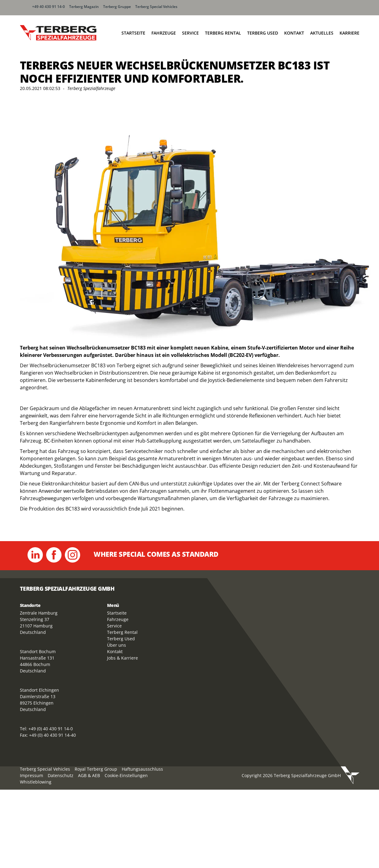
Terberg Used (263, 33)
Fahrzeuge (164, 33)
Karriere (349, 33)
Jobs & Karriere (123, 658)
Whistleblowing (36, 782)
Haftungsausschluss (142, 769)
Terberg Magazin (84, 7)
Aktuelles (322, 33)
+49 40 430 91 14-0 (48, 7)
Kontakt (294, 33)
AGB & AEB (89, 775)
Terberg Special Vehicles (156, 7)
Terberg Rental (223, 33)
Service (190, 33)
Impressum (32, 775)
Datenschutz (61, 775)
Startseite (133, 33)
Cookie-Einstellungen (126, 775)
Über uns (117, 645)
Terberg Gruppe (117, 7)
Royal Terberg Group (96, 769)
